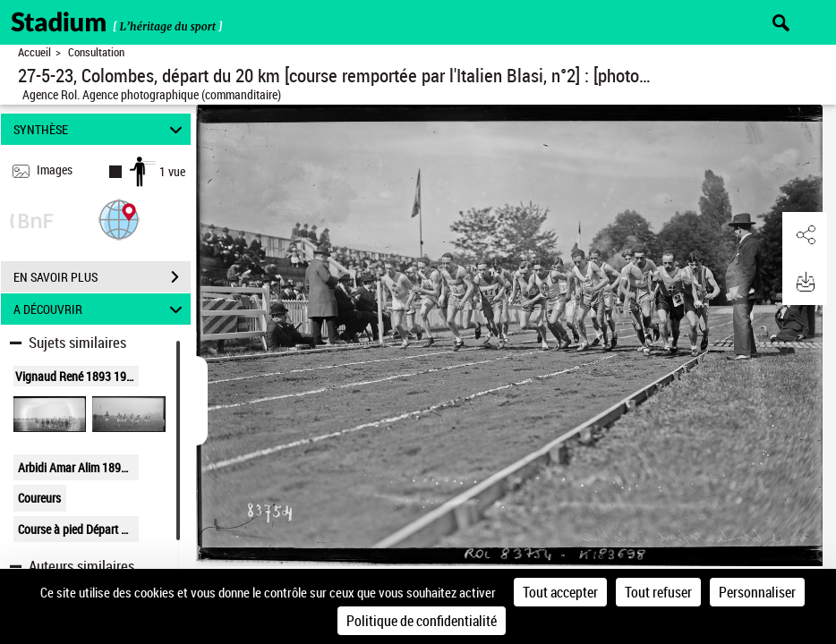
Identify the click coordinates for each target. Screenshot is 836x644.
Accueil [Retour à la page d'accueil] (34, 52)
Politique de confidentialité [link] (422, 621)
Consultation (96, 52)
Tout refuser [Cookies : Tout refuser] (658, 592)
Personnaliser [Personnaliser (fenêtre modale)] (757, 592)
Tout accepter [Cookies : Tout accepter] (560, 592)
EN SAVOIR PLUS (102, 277)
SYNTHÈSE (100, 129)
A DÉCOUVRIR (100, 309)
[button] (119, 219)
